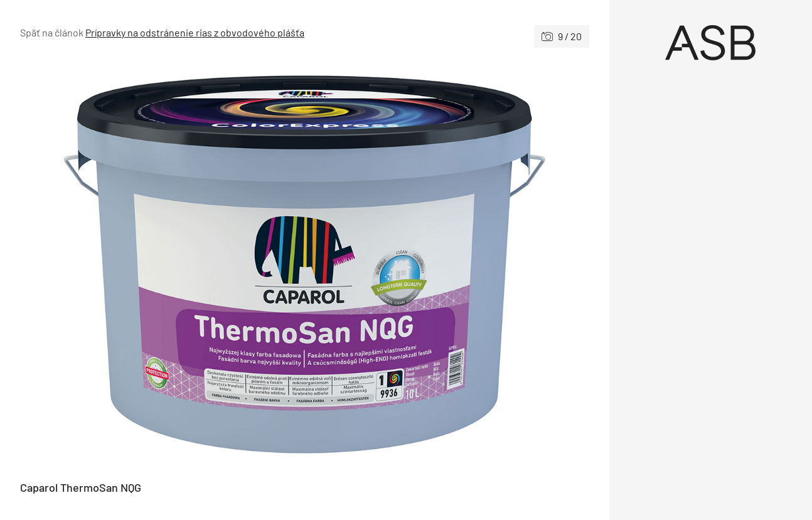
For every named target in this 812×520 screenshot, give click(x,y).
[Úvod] (711, 43)
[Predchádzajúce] (162, 264)
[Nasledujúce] (446, 264)
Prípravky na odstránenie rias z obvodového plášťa (195, 32)
